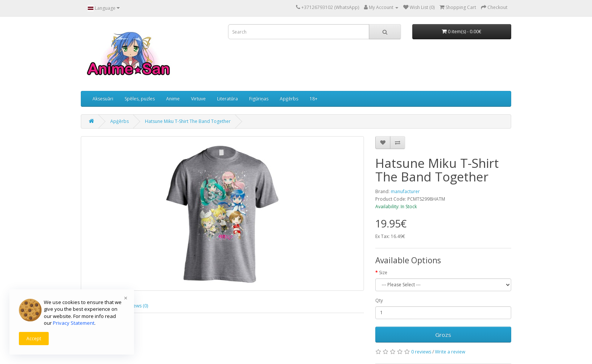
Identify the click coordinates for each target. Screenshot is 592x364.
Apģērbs (289, 99)
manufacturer (405, 191)
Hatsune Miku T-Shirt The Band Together (188, 121)
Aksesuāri (103, 99)
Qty (379, 300)
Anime (173, 99)
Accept (34, 339)
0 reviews (421, 352)
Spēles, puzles (140, 99)
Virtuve (198, 99)
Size (383, 273)
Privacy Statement (74, 323)
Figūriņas (259, 99)
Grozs (443, 335)
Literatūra (227, 99)
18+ (314, 99)
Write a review (450, 352)
